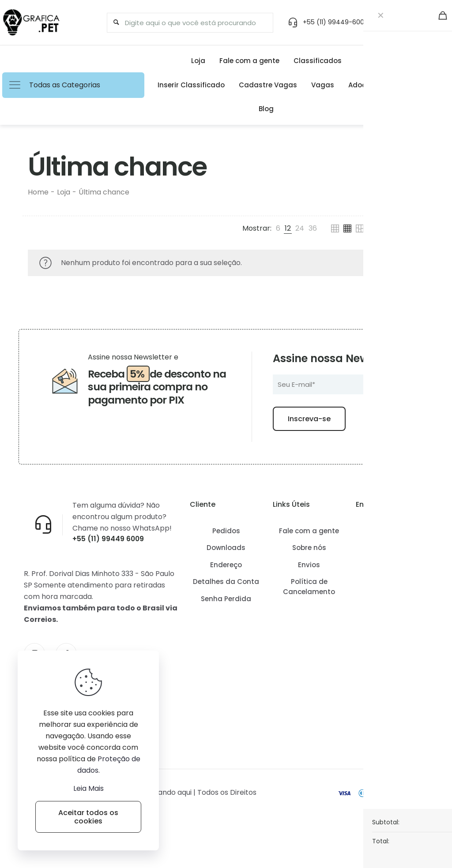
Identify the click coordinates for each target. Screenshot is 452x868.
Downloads (226, 568)
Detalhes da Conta (226, 602)
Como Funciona (392, 551)
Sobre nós (309, 568)
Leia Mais (89, 788)
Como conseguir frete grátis (392, 573)
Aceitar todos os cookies (88, 817)
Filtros (404, 228)
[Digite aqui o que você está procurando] (186, 23)
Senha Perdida (226, 619)
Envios (309, 585)
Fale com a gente (309, 551)
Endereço (226, 585)
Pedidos (226, 551)
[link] (278, 228)
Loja (64, 192)
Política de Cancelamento (309, 607)
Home (38, 192)
